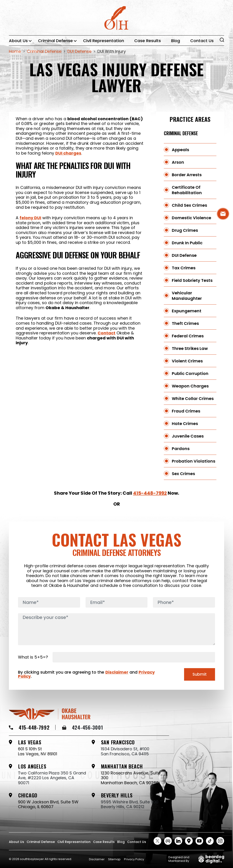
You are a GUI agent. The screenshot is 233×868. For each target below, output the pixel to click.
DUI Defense (184, 255)
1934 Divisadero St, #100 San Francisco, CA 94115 (125, 751)
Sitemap (114, 859)
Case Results (148, 41)
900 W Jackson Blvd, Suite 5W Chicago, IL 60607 (48, 804)
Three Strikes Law (190, 348)
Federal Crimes (188, 336)
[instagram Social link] (220, 841)
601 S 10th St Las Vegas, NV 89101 (38, 751)
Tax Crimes (184, 268)
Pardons (181, 449)
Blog (176, 41)
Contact (106, 333)
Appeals (180, 150)
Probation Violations (194, 461)
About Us (18, 41)
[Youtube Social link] (199, 841)
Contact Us (202, 41)
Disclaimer (117, 672)
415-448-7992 (150, 493)
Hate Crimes (185, 424)
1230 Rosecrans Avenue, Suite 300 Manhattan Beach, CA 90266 (131, 778)
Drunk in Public (187, 243)
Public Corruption (190, 373)
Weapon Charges (190, 386)
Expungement (187, 311)
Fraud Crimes (186, 411)
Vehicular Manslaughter (187, 296)
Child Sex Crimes (189, 205)
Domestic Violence (191, 218)
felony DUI (30, 218)
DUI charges (68, 153)
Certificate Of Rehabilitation (187, 190)
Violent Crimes (187, 361)
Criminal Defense (55, 41)
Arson (178, 162)
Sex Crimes (183, 474)
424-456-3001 (83, 727)
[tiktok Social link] (210, 841)
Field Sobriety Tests (192, 280)
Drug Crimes (185, 230)
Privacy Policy (134, 859)
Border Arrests (187, 175)
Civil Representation (104, 41)
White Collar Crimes (193, 398)
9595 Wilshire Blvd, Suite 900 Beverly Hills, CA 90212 (130, 804)
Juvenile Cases (188, 436)
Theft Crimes (185, 323)
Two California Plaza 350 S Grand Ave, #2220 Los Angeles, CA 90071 (52, 778)
